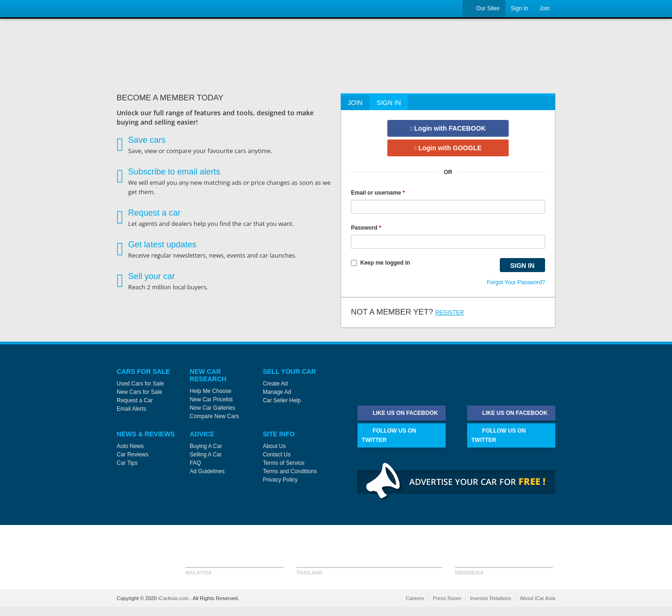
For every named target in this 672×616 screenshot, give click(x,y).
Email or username (378, 193)
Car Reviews (133, 455)
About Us (274, 446)
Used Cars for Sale (140, 384)
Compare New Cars (214, 416)
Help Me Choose (211, 391)
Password (366, 228)
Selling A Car (206, 455)
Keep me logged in (381, 263)
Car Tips (127, 463)
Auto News (130, 446)
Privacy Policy (280, 480)
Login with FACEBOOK (448, 128)
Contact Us (276, 455)
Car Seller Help (282, 400)
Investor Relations (490, 598)
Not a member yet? (407, 312)
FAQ (196, 463)
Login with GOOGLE (448, 148)
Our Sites (484, 9)
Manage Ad (277, 392)
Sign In (520, 8)
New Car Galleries (213, 408)
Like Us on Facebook (400, 413)
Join (545, 8)
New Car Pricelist (211, 399)
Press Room (447, 598)
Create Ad (275, 384)
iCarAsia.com (174, 598)
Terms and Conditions (290, 471)
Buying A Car (206, 446)
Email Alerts (131, 409)
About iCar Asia (538, 598)
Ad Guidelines (207, 471)
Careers (415, 598)
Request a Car (135, 400)
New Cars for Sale (139, 392)
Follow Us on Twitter (389, 435)
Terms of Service (283, 463)
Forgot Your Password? (516, 282)
